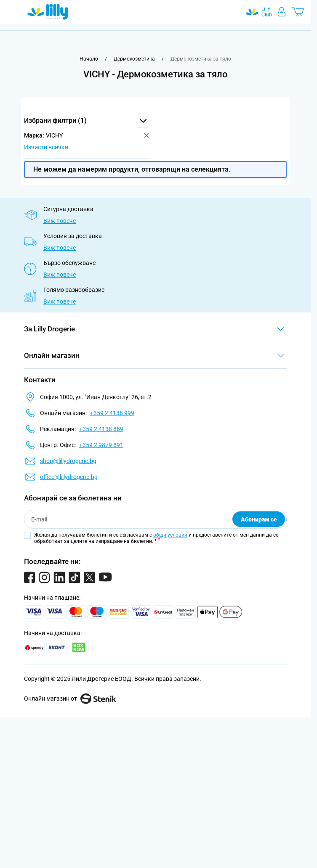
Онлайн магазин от (70, 699)
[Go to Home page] (48, 12)
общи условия (170, 535)
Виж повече (60, 221)
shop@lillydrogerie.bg (68, 461)
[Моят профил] (282, 12)
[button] (87, 121)
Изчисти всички (46, 147)
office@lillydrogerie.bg (69, 477)
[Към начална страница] (89, 59)
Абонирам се (259, 519)
